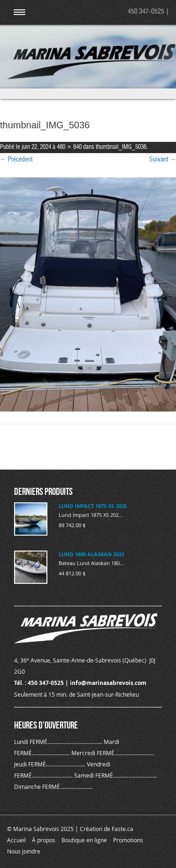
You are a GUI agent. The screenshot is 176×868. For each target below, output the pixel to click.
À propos (44, 840)
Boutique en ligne (84, 840)
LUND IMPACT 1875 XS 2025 (93, 506)
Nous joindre (24, 851)
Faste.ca (122, 829)
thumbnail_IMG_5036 (121, 147)
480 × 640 (69, 147)
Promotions (128, 840)
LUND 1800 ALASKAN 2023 (92, 554)
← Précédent (16, 160)
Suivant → (163, 160)
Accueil (16, 840)
